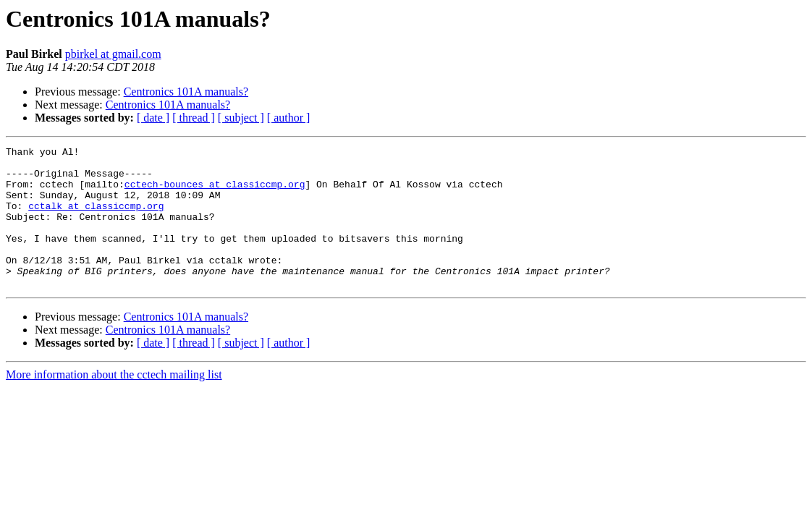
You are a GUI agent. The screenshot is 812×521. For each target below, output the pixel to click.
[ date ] (153, 118)
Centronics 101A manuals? (186, 92)
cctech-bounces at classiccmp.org (215, 192)
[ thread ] (194, 118)
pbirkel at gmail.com (113, 54)
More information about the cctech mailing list (114, 403)
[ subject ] (241, 118)
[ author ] (289, 118)
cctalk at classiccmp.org (96, 219)
